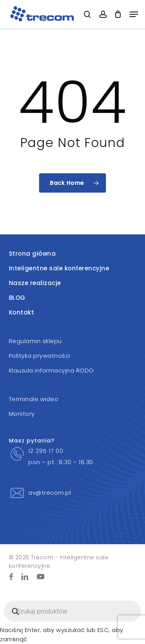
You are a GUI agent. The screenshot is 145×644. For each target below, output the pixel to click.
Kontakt (22, 312)
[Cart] (118, 14)
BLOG (17, 298)
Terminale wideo (34, 399)
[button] (134, 14)
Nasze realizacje (35, 283)
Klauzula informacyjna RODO (51, 370)
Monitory (22, 414)
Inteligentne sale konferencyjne (59, 268)
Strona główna (32, 254)
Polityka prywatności (40, 356)
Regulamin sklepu (35, 341)
